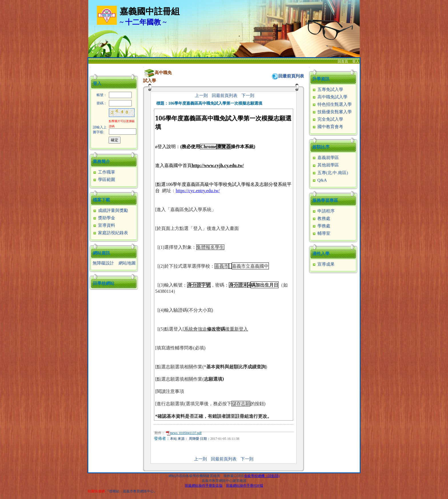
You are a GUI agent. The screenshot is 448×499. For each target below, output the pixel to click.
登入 (356, 61)
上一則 (201, 96)
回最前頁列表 (291, 76)
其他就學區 (325, 165)
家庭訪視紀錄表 (110, 233)
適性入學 (321, 254)
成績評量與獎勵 (110, 210)
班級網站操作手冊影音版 (204, 486)
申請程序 (323, 211)
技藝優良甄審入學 (332, 112)
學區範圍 (104, 180)
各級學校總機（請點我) (262, 476)
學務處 (321, 226)
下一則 (248, 96)
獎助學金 (104, 218)
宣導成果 (323, 264)
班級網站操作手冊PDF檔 (245, 486)
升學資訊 (321, 79)
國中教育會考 (328, 127)
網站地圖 (127, 263)
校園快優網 (96, 491)
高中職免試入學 (330, 97)
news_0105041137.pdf (184, 433)
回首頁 (343, 61)
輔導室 (321, 233)
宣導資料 (104, 225)
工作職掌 (104, 172)
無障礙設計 (103, 263)
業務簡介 (101, 162)
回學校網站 (104, 283)
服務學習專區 (325, 200)
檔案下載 (101, 200)
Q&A (319, 180)
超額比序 (321, 147)
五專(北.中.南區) (330, 173)
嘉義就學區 (325, 158)
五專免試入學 (328, 90)
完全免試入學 (328, 119)
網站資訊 (101, 253)
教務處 (321, 218)
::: (90, 67)
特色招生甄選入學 (332, 104)
